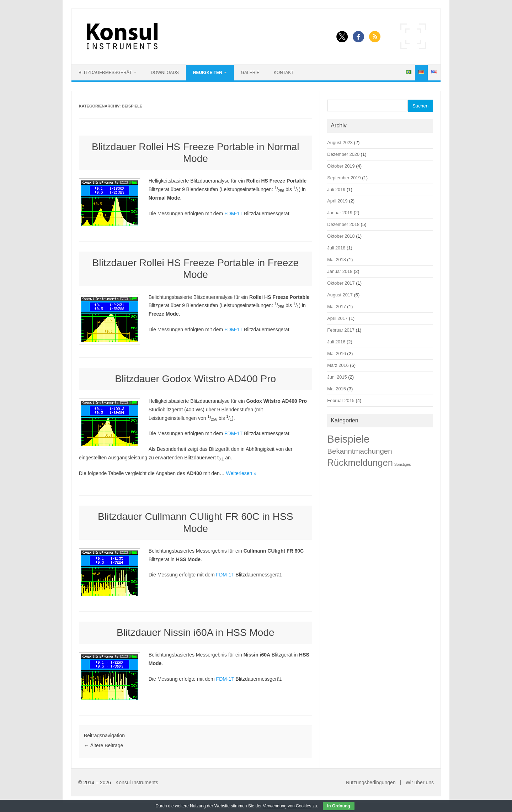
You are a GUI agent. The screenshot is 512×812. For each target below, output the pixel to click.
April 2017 (337, 318)
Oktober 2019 (341, 166)
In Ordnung (339, 806)
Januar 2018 (340, 271)
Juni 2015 (337, 377)
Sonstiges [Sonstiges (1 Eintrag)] (403, 464)
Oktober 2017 (341, 283)
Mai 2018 (336, 260)
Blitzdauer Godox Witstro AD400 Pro (195, 379)
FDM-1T (233, 213)
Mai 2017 (336, 307)
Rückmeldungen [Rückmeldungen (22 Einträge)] (360, 463)
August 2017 (340, 295)
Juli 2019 (336, 189)
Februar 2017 (341, 330)
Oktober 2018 (341, 236)
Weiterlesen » (241, 473)
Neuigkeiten (208, 73)
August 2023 (340, 143)
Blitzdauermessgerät (105, 73)
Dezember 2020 (343, 154)
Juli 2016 (336, 342)
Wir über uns (420, 782)
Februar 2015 (341, 400)
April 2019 (337, 201)
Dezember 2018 (343, 224)
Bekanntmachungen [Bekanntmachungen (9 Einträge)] (359, 451)
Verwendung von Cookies (287, 806)
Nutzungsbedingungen (370, 782)
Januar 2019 (340, 213)
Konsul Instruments (137, 782)
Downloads (165, 73)
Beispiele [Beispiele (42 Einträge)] (348, 439)
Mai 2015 (336, 389)
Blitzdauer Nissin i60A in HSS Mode (196, 632)
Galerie (250, 73)
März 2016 (338, 365)
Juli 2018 (336, 248)
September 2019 (344, 178)
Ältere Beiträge (104, 745)
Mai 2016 (336, 354)
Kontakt (284, 73)
